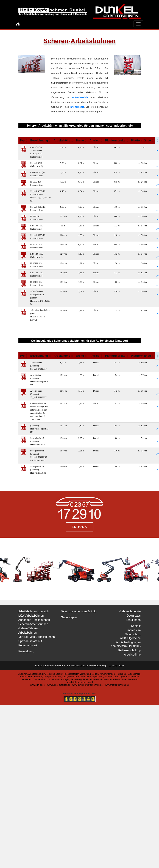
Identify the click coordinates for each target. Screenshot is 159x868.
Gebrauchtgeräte (130, 611)
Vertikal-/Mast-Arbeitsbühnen (37, 637)
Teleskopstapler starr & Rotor (79, 611)
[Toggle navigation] (138, 24)
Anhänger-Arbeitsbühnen (34, 620)
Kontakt (136, 626)
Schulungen (133, 620)
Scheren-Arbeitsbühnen (33, 624)
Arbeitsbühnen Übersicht (34, 611)
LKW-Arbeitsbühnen (31, 616)
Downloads (134, 616)
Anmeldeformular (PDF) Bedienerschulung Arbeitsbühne (126, 650)
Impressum (134, 630)
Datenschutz (133, 634)
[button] (26, 141)
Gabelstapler (69, 617)
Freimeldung (26, 651)
